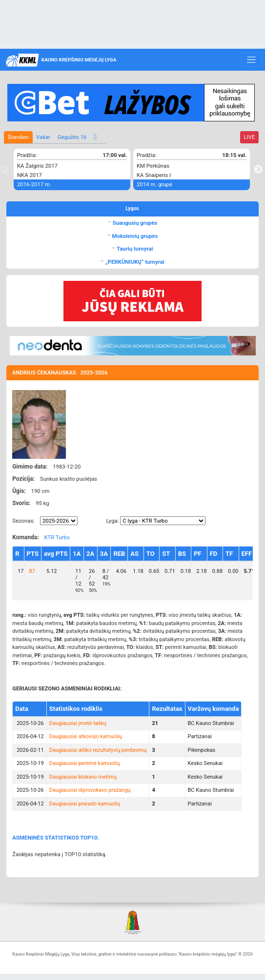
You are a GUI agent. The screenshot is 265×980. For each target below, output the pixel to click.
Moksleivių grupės (134, 236)
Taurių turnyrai (134, 249)
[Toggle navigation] (252, 60)
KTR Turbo (57, 537)
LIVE (250, 137)
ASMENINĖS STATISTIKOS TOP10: (55, 838)
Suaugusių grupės (134, 223)
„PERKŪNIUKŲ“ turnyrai (134, 262)
